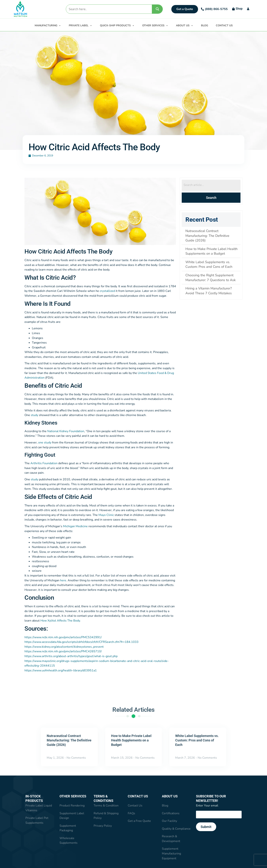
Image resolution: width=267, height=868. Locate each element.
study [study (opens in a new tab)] (34, 415)
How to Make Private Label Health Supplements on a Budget (131, 740)
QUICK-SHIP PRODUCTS (117, 25)
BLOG (205, 25)
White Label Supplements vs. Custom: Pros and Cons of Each (197, 740)
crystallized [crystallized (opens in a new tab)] (107, 291)
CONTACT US (224, 25)
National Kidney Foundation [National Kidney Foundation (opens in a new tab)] (66, 431)
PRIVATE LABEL (80, 25)
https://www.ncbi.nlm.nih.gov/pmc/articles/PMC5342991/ (63, 637)
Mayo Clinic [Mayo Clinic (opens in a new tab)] (106, 515)
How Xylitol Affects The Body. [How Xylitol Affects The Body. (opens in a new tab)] (61, 621)
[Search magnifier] (157, 9)
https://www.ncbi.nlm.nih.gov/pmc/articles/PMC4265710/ (63, 652)
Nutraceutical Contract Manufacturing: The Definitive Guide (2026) (69, 740)
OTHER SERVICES (155, 25)
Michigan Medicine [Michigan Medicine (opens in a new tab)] (75, 526)
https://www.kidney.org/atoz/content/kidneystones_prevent (64, 647)
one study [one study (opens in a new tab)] (45, 443)
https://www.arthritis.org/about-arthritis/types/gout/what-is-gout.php (71, 656)
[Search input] (109, 9)
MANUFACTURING (48, 25)
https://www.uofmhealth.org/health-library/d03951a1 (61, 671)
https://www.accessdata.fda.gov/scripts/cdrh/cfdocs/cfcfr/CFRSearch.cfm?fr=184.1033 (81, 642)
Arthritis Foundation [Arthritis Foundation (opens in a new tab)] (44, 463)
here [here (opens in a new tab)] (63, 581)
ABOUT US (185, 25)
